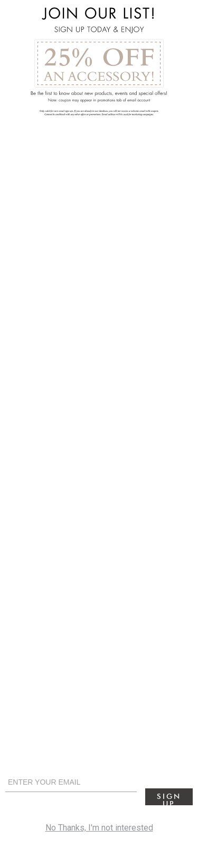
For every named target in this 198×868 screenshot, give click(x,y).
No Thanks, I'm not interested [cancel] (99, 828)
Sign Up (169, 799)
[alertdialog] (99, 434)
